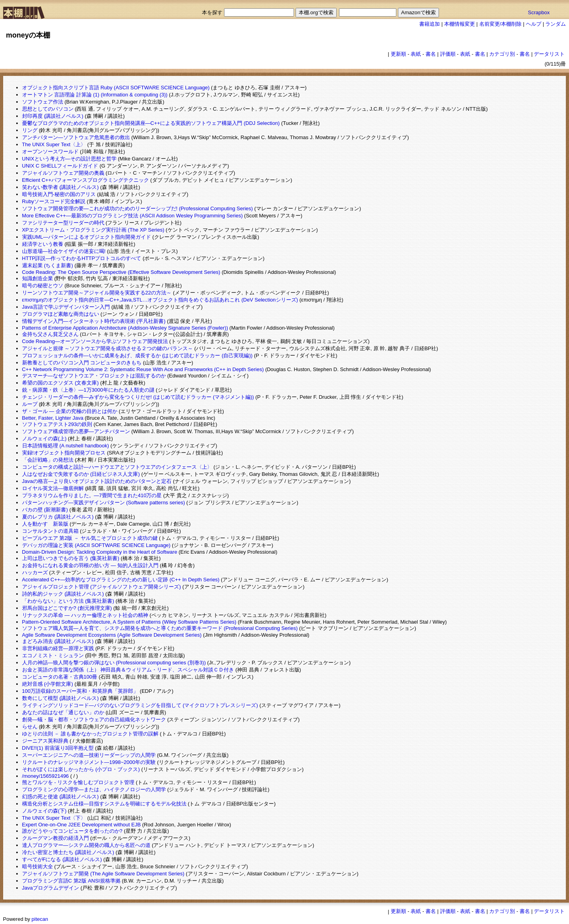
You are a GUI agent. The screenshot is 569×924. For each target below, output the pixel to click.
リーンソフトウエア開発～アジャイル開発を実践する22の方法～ (97, 293)
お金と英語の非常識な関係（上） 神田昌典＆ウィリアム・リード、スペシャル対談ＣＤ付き (128, 670)
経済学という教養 (43, 244)
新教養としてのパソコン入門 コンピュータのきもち (82, 363)
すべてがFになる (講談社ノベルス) (62, 859)
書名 (431, 54)
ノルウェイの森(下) (44, 811)
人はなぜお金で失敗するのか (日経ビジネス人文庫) (81, 474)
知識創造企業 (38, 278)
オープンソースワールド (50, 152)
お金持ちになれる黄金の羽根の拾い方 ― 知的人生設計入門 (90, 565)
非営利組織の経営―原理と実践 (58, 648)
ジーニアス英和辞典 (45, 741)
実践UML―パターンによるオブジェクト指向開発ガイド (87, 237)
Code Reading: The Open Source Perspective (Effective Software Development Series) (121, 272)
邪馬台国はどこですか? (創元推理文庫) (67, 608)
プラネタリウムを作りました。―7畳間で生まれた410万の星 (92, 495)
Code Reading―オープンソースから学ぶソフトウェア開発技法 (95, 341)
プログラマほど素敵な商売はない (61, 314)
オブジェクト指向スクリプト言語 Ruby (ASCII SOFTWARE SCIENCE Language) (116, 88)
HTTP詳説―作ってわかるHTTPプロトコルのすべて (82, 258)
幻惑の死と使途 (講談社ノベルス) (60, 797)
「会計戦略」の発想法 (48, 460)
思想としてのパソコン (48, 109)
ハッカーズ (35, 572)
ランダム (556, 24)
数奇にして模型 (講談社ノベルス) (60, 698)
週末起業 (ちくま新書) (48, 265)
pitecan (40, 919)
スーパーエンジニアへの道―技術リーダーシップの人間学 (89, 755)
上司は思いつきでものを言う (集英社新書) (71, 558)
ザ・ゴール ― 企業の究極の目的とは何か (70, 411)
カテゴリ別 (502, 54)
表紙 (416, 54)
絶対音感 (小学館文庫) (48, 684)
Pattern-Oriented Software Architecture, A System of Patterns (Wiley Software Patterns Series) (129, 622)
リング (30, 130)
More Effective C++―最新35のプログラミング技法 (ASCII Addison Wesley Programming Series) (133, 216)
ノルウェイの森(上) (44, 438)
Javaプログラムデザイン (51, 888)
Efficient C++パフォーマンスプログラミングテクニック (86, 180)
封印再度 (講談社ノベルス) (53, 116)
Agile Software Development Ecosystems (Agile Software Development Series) (112, 635)
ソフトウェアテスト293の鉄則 (57, 424)
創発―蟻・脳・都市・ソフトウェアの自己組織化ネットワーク (94, 719)
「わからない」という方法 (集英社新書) (68, 601)
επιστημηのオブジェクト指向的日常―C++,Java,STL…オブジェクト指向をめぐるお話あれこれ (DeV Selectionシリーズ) (160, 300)
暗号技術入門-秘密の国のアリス (59, 194)
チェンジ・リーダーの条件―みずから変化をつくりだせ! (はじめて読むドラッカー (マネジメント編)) (138, 397)
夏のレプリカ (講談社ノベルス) (58, 517)
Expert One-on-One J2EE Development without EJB (82, 825)
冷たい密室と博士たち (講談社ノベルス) (68, 852)
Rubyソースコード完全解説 (54, 201)
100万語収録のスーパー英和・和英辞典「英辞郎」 (80, 691)
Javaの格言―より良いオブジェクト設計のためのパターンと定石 (97, 481)
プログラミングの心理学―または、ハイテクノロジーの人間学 (94, 789)
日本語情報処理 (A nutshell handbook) (66, 446)
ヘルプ (534, 24)
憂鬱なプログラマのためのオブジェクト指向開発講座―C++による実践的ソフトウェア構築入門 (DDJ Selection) (151, 123)
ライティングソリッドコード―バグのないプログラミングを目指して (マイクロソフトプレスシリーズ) (140, 705)
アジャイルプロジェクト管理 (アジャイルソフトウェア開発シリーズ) (102, 587)
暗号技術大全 (38, 866)
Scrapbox (539, 12)
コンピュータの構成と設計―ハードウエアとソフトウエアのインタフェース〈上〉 (117, 467)
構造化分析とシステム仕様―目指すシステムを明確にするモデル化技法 (104, 804)
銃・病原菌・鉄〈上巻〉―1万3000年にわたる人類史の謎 (88, 390)
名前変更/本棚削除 (501, 24)
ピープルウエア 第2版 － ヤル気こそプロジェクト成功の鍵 (90, 538)
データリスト (549, 54)
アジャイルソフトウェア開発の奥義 (63, 173)
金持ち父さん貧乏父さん (50, 334)
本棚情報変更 (460, 24)
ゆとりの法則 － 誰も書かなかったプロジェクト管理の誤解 (90, 734)
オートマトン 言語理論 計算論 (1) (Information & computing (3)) (95, 95)
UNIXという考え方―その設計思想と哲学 (69, 159)
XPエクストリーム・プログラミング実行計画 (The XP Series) (93, 230)
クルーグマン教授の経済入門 (56, 838)
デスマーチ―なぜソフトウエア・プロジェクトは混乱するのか (94, 376)
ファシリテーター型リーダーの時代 (63, 223)
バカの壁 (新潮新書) (45, 510)
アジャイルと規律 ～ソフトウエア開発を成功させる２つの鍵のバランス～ (108, 348)
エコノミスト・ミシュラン (53, 655)
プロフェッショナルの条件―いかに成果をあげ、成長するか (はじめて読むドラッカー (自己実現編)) (138, 355)
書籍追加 (430, 24)
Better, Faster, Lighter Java (53, 418)
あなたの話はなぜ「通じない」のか (63, 712)
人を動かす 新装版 (45, 524)
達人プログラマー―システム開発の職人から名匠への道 (86, 845)
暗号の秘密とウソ (43, 286)
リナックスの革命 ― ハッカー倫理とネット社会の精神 (85, 615)
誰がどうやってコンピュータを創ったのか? (72, 831)
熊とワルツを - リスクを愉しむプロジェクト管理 (78, 782)
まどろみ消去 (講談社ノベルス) (58, 641)
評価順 (448, 54)
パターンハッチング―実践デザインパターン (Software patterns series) (104, 503)
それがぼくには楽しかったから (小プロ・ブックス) (81, 769)
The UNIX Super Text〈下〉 (54, 818)
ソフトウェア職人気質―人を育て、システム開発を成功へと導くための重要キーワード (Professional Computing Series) (160, 628)
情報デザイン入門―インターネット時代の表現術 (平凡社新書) (94, 321)
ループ (30, 404)
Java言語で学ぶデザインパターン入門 (66, 307)
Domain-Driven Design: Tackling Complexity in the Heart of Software (100, 552)
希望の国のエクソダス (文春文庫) (60, 383)
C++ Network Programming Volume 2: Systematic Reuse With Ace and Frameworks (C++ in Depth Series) (143, 369)
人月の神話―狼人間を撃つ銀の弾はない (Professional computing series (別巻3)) (114, 663)
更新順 (398, 54)
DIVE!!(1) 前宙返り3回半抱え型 (58, 748)
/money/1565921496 (46, 776)
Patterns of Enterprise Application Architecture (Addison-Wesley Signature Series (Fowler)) (125, 328)
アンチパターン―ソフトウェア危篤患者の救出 (76, 137)
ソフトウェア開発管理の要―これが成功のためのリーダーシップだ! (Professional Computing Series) (138, 208)
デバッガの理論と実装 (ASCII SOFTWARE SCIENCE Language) (96, 545)
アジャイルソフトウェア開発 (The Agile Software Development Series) (103, 874)
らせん (30, 727)
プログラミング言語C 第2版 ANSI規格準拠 (71, 881)
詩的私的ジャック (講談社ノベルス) (63, 594)
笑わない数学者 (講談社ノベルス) (60, 187)
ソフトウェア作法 (43, 102)
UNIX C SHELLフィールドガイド (60, 166)
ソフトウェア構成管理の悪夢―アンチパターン (76, 431)
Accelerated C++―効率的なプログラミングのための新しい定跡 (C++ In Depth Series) (121, 580)
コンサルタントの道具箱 (50, 531)
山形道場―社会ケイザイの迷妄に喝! (64, 251)
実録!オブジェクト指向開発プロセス (64, 453)
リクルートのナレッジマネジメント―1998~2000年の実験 (89, 762)
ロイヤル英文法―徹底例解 (53, 488)
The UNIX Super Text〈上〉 (54, 144)
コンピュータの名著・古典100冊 (60, 677)
